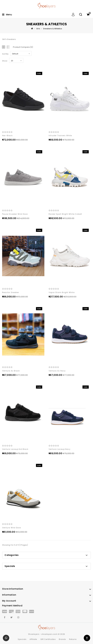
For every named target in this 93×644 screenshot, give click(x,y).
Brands (62, 639)
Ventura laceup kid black (15, 449)
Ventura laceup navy (60, 449)
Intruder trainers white (60, 136)
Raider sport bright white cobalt (65, 214)
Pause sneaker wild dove (15, 214)
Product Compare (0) (23, 47)
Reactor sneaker (11, 292)
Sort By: (5, 54)
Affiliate (33, 639)
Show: (5, 61)
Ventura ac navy (57, 371)
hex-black (7, 136)
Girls (38, 29)
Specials (22, 639)
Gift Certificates (48, 639)
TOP (87, 638)
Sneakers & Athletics (53, 29)
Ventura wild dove (11, 528)
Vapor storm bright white (62, 292)
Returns (73, 639)
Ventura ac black (11, 371)
